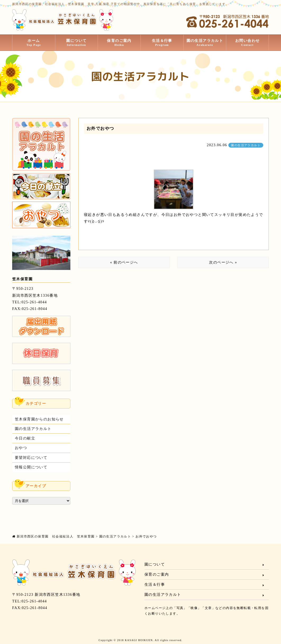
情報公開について (31, 467)
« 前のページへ (124, 262)
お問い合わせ (247, 43)
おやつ (21, 448)
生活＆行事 (162, 43)
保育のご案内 (119, 43)
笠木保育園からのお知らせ (39, 419)
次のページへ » (223, 262)
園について (77, 43)
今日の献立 (25, 438)
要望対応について (31, 458)
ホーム (34, 43)
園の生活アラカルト (205, 43)
